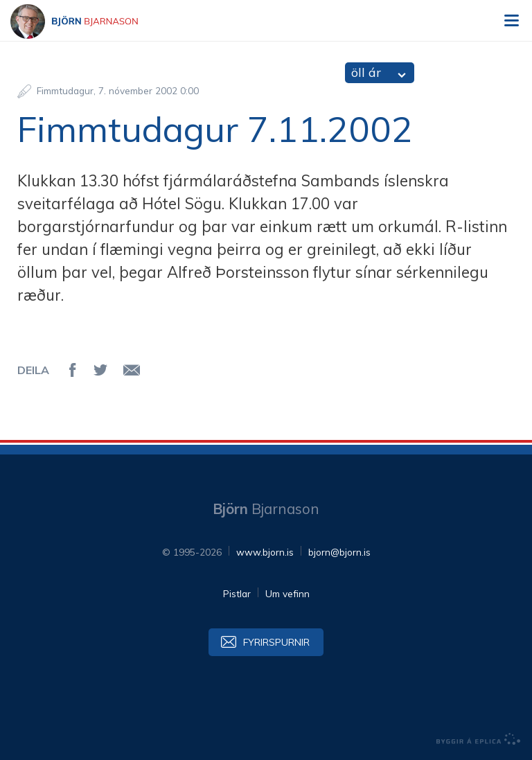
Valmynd (511, 21)
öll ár (366, 72)
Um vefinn (287, 593)
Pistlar (237, 593)
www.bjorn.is (265, 552)
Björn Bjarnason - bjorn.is (87, 21)
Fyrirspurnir (276, 642)
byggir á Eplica (479, 739)
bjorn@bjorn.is (339, 552)
